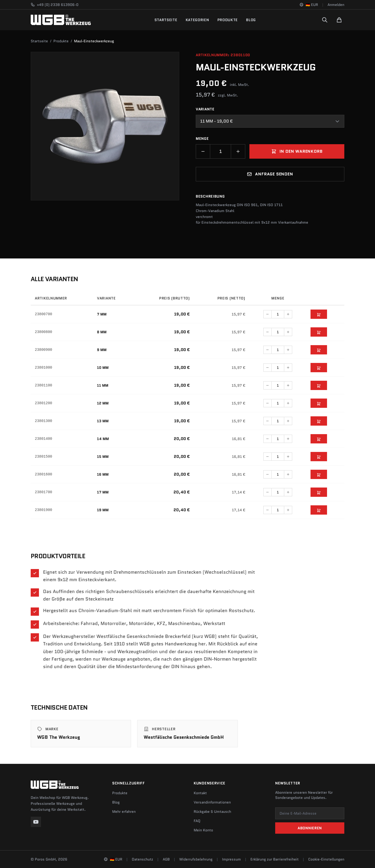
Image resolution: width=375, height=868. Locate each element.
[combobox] (270, 121)
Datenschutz (142, 859)
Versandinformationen (212, 802)
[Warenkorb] (339, 20)
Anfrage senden (270, 174)
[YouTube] (36, 822)
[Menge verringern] (203, 151)
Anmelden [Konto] (336, 5)
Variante (205, 109)
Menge (202, 139)
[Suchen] (325, 20)
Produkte (228, 20)
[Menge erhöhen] (238, 151)
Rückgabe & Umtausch (212, 812)
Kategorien (197, 20)
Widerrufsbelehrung (196, 859)
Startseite (166, 20)
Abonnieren (310, 828)
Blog (251, 20)
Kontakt (200, 793)
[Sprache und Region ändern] (309, 5)
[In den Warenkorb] (319, 314)
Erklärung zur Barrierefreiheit (275, 859)
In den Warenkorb (297, 151)
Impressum (231, 859)
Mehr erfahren (124, 812)
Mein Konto (203, 830)
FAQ (197, 821)
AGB (166, 859)
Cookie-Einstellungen (326, 859)
